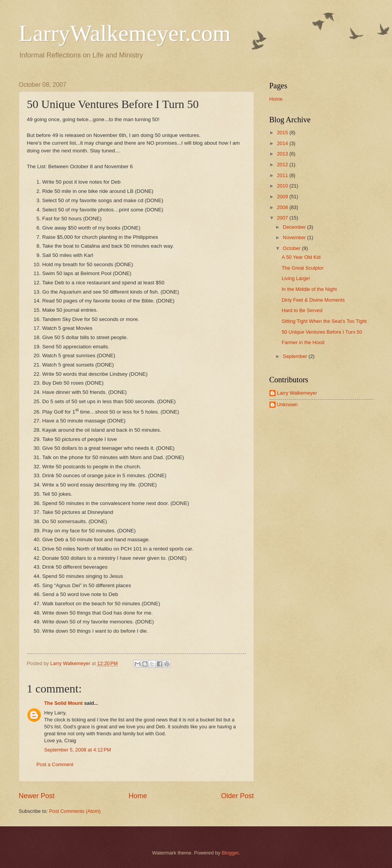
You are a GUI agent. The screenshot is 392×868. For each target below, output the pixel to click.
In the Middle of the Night (309, 289)
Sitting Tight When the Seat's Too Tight (324, 321)
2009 (283, 197)
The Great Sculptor (303, 268)
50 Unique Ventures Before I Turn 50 (322, 332)
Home (138, 796)
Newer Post (37, 796)
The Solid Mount (64, 703)
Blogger (230, 853)
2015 (283, 133)
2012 (283, 165)
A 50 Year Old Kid (301, 257)
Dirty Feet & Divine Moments (313, 300)
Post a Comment (55, 764)
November (295, 237)
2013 (283, 154)
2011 (283, 175)
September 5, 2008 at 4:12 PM (78, 750)
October (292, 248)
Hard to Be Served (302, 310)
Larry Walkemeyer (297, 393)
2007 (283, 218)
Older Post (237, 796)
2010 (283, 186)
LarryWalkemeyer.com (125, 33)
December (295, 227)
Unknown (288, 404)
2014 (283, 143)
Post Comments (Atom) (75, 811)
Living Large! (296, 278)
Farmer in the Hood (303, 342)
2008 (283, 207)
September (296, 356)
